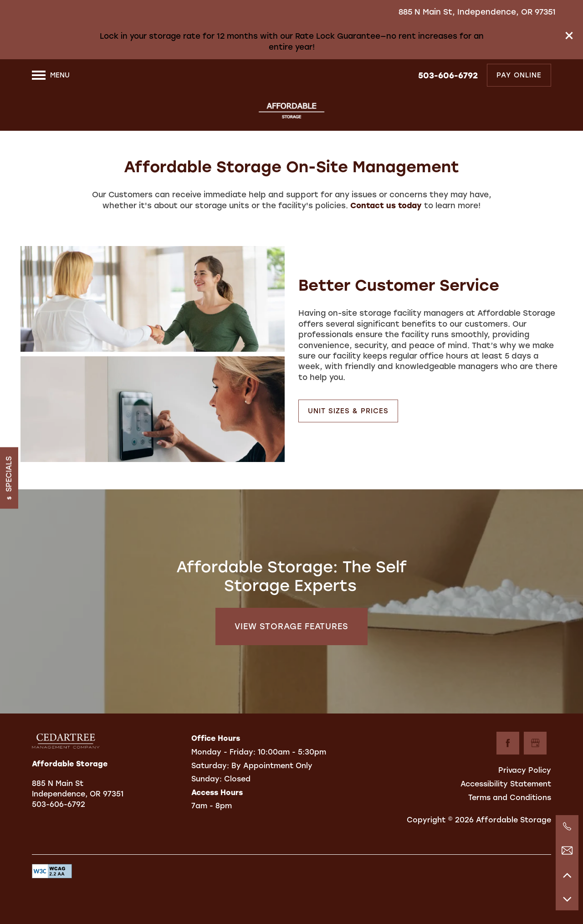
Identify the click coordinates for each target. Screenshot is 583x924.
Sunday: (207, 779)
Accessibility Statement (506, 784)
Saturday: (210, 766)
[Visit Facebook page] (508, 743)
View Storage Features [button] (291, 626)
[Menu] (51, 75)
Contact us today (386, 205)
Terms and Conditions (510, 798)
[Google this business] (535, 743)
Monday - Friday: (223, 752)
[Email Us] (567, 851)
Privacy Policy (525, 770)
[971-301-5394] (567, 826)
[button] (569, 36)
